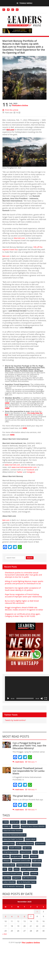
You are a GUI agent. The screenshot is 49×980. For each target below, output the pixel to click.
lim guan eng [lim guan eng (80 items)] (16, 856)
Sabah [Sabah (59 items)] (26, 873)
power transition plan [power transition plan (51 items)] (29, 869)
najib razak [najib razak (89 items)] (37, 861)
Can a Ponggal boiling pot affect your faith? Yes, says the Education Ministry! (29, 746)
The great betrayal (23, 796)
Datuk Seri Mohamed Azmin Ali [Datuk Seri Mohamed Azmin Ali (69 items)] (14, 835)
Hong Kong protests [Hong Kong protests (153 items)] (11, 852)
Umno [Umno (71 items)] (28, 886)
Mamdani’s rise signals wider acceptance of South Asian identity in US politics (23, 589)
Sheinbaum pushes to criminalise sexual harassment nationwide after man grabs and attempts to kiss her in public (23, 575)
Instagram (31, 472)
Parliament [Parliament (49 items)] (36, 865)
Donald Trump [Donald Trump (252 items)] (9, 843)
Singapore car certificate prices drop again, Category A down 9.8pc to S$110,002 (23, 615)
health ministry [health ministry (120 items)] (15, 848)
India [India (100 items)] (35, 852)
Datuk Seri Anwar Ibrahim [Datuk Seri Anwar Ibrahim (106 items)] (13, 831)
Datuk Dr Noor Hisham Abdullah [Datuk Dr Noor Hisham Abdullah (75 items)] (33, 826)
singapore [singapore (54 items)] (17, 878)
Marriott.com (19, 238)
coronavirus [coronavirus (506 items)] (32, 822)
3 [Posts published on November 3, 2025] (6, 916)
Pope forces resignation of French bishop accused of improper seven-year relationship (24, 595)
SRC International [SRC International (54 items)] (29, 878)
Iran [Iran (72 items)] (41, 852)
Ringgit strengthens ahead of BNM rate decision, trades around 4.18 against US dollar (24, 609)
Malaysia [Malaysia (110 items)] (7, 861)
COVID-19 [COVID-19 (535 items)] (7, 826)
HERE (7, 403)
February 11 (31, 762)
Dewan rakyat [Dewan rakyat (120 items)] (31, 839)
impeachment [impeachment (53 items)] (25, 852)
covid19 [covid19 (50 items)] (16, 826)
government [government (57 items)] (40, 843)
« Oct (5, 934)
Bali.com (10, 130)
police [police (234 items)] (17, 869)
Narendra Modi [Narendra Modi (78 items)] (9, 865)
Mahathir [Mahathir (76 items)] (34, 856)
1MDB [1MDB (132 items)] (6, 822)
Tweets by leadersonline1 (15, 720)
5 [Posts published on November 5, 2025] (18, 916)
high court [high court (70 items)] (27, 848)
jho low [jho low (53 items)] (6, 856)
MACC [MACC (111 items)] (26, 856)
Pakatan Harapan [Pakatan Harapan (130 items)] (23, 865)
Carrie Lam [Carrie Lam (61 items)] (15, 822)
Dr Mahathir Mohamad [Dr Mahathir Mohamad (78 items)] (25, 843)
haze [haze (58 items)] (5, 848)
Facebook (30, 470)
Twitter (20, 472)
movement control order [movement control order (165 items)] (21, 861)
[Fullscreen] (46, 698)
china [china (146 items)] (23, 822)
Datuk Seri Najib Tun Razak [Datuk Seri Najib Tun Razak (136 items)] (13, 839)
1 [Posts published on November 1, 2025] (37, 912)
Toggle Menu (24, 3)
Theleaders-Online (20, 105)
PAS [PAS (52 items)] (5, 869)
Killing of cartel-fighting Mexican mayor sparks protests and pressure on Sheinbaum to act (24, 582)
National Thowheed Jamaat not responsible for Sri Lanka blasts (29, 771)
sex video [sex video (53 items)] (7, 878)
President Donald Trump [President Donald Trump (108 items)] (12, 873)
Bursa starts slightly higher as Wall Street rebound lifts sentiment (22, 602)
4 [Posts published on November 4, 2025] (12, 916)
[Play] (8, 698)
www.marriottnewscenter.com (24, 467)
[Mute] (42, 698)
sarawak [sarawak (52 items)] (34, 873)
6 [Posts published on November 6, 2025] (24, 916)
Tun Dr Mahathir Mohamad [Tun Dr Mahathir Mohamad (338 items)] (13, 886)
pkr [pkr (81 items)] (10, 869)
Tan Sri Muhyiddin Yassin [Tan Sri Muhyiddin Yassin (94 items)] (27, 882)
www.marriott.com (12, 465)
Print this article (10, 110)
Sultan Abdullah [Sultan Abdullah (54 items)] (9, 882)
